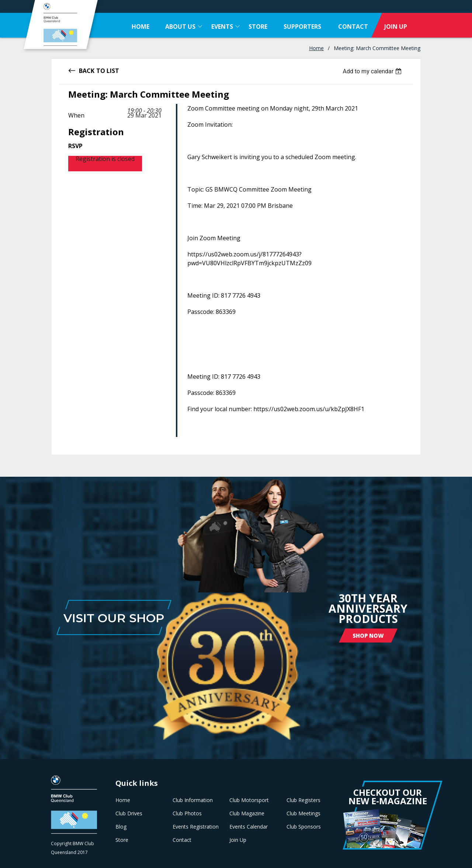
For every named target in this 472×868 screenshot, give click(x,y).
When (76, 115)
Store (122, 840)
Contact (182, 840)
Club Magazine (247, 813)
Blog (121, 827)
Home (316, 48)
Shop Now (368, 636)
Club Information (193, 800)
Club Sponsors (304, 827)
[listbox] (373, 71)
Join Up (238, 840)
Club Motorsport (249, 800)
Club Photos (187, 813)
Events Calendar (249, 827)
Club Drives (129, 813)
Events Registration (196, 827)
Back (87, 70)
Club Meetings (303, 813)
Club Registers (303, 800)
